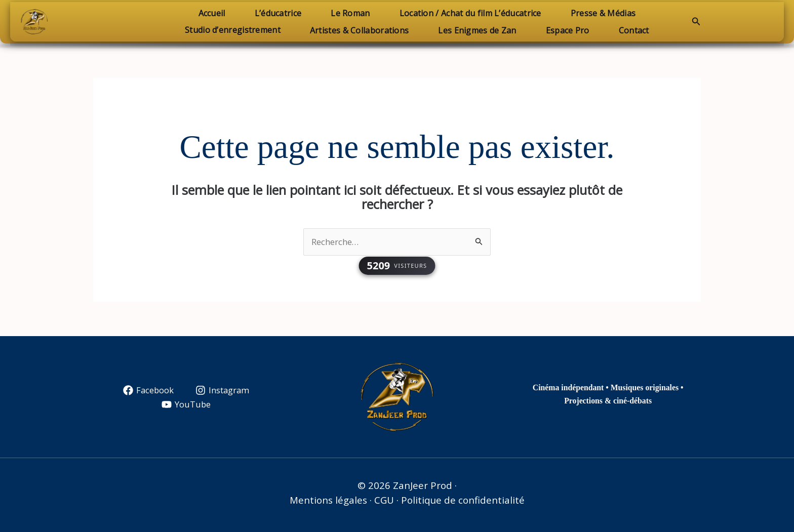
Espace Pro (565, 30)
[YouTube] (186, 405)
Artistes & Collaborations (363, 30)
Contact (628, 30)
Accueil (218, 13)
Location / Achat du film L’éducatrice (467, 13)
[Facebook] (148, 391)
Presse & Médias (597, 13)
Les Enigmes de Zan (477, 30)
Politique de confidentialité (463, 500)
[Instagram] (223, 391)
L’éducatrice (281, 13)
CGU (384, 500)
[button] (696, 22)
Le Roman (350, 13)
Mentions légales (328, 500)
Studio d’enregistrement (239, 30)
